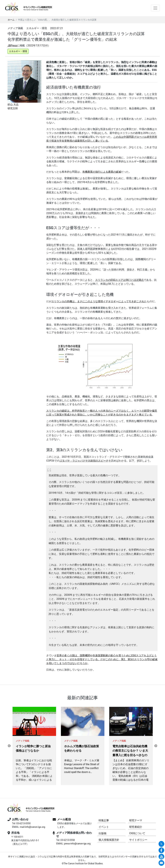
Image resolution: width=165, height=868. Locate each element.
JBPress (12, 46)
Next (156, 746)
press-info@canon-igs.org (77, 844)
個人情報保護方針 (109, 840)
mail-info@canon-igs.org (33, 827)
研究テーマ (136, 820)
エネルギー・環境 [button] (18, 51)
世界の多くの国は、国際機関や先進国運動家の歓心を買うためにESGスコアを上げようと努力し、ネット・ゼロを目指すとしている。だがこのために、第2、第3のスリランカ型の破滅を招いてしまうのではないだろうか (102, 659)
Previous (9, 746)
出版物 (102, 833)
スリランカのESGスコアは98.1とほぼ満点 (119, 280)
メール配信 (64, 819)
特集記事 (104, 820)
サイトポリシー (138, 840)
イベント (104, 827)
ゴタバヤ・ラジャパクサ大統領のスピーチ (84, 461)
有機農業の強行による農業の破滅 (102, 172)
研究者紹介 (136, 827)
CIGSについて (137, 833)
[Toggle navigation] (155, 8)
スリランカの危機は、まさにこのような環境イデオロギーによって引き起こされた (99, 301)
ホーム (11, 20)
